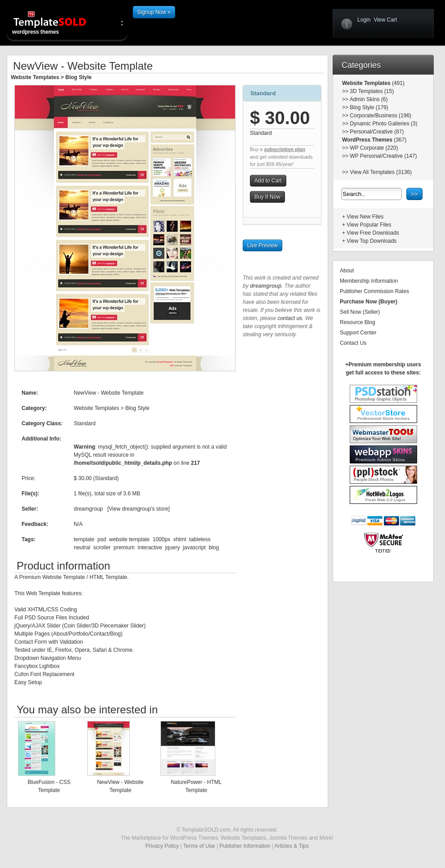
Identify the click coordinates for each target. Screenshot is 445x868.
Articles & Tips (292, 846)
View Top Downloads (372, 241)
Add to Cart (268, 181)
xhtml (180, 539)
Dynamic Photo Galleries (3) (383, 124)
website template (129, 539)
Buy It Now (267, 197)
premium (124, 548)
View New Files (365, 217)
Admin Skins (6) (369, 99)
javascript (194, 548)
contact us (290, 318)
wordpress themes (57, 22)
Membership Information (369, 281)
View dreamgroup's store (138, 509)
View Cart (385, 20)
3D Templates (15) (372, 91)
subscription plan (285, 149)
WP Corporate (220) (374, 148)
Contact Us (353, 343)
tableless (200, 539)
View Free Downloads (373, 233)
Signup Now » (154, 12)
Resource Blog (358, 322)
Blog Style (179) (369, 107)
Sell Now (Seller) (360, 312)
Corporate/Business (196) (380, 116)
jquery (172, 548)
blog (214, 548)
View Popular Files (369, 225)
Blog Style (78, 77)
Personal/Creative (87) (377, 132)
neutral (82, 548)
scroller (102, 548)
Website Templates (35, 77)
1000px (161, 539)
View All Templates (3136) (381, 172)
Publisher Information (245, 846)
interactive (150, 548)
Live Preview (263, 245)
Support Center (358, 333)
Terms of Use (199, 846)
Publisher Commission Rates (374, 291)
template (84, 539)
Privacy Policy (162, 846)
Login (364, 20)
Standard (263, 93)
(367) (399, 140)
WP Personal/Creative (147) (383, 156)
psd (102, 539)
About (347, 271)
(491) (398, 83)
